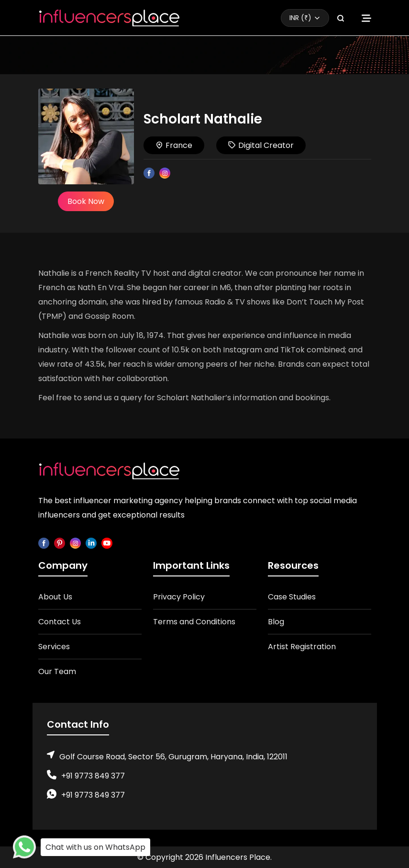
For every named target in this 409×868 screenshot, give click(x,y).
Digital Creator (261, 145)
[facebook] (44, 543)
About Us (55, 597)
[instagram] (75, 543)
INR (300, 18)
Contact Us (60, 622)
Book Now (86, 201)
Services (54, 647)
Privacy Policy (179, 597)
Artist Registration (302, 647)
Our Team (57, 671)
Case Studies (292, 597)
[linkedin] (91, 543)
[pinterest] (60, 543)
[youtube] (107, 543)
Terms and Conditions (194, 622)
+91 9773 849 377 (93, 776)
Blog (276, 622)
